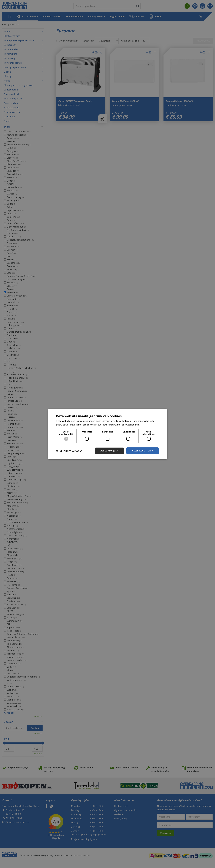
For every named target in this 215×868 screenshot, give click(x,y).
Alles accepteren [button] (143, 451)
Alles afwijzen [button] (109, 451)
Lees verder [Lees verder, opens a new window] (147, 425)
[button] (69, 451)
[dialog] (107, 434)
